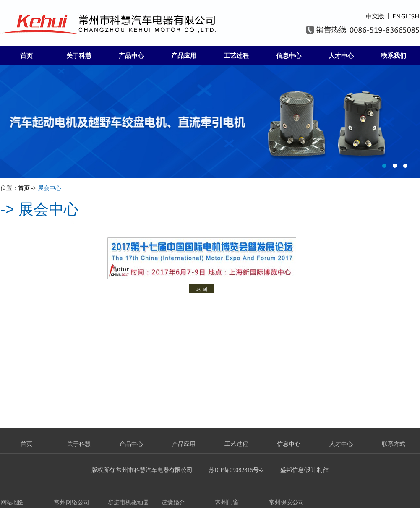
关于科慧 (79, 56)
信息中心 (289, 56)
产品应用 (184, 56)
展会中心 (50, 188)
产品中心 (131, 56)
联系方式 (394, 444)
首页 (26, 56)
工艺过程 (236, 56)
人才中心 (341, 56)
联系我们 (394, 56)
